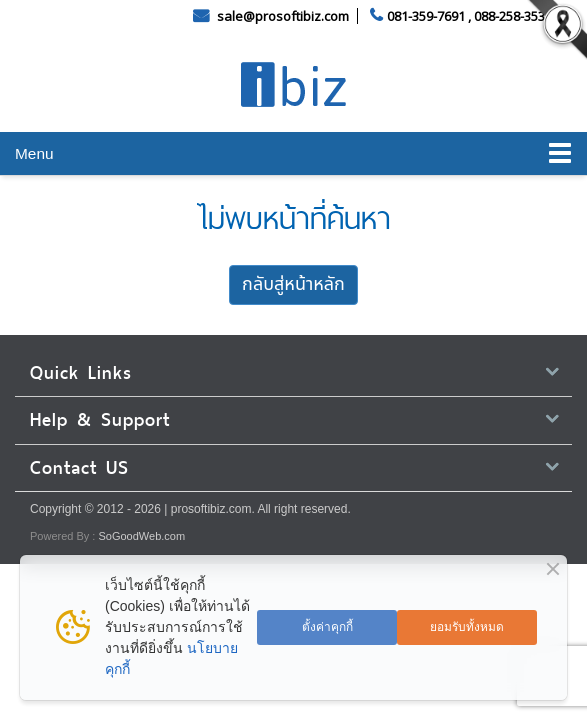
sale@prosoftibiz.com (284, 16)
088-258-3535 (513, 16)
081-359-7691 (426, 16)
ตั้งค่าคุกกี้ (327, 627)
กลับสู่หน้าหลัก (293, 284)
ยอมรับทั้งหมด (467, 627)
